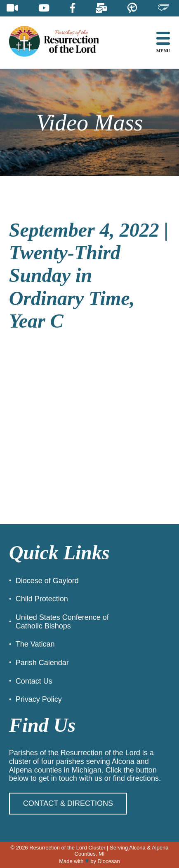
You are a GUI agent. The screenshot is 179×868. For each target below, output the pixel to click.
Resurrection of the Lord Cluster (67, 848)
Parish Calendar (42, 663)
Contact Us (34, 681)
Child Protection (42, 599)
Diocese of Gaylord (47, 581)
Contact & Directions (68, 803)
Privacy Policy (39, 699)
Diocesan (109, 861)
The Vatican (35, 644)
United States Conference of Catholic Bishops (62, 622)
